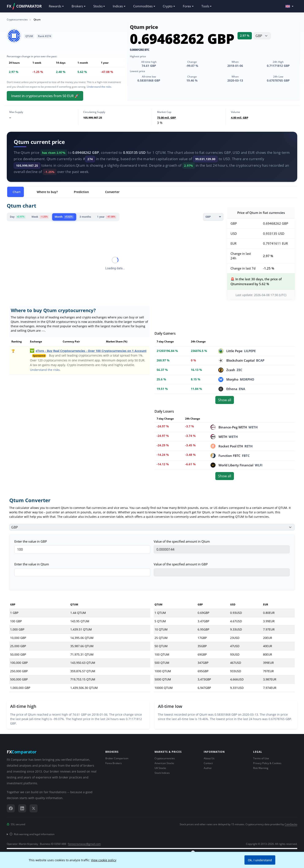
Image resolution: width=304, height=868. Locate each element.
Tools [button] (205, 6)
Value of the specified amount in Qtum (182, 541)
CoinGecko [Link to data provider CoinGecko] (291, 824)
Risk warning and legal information (32, 834)
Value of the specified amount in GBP (181, 564)
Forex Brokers (114, 763)
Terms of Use (261, 758)
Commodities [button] (143, 6)
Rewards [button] (55, 6)
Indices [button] (118, 6)
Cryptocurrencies (165, 758)
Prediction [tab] (81, 192)
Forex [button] (187, 6)
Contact (208, 763)
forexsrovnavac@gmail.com (84, 844)
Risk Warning (261, 768)
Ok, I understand (260, 860)
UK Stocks (160, 768)
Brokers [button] (77, 6)
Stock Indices (162, 773)
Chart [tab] (17, 192)
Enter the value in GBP (31, 541)
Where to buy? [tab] (47, 192)
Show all (225, 400)
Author (208, 768)
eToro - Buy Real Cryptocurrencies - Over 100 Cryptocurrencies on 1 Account (91, 351)
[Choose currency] (262, 36)
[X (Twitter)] (34, 808)
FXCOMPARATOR (24, 6)
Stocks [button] (98, 6)
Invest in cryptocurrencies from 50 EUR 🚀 (45, 96)
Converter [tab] (112, 192)
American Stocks (164, 763)
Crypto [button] (168, 6)
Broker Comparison (117, 758)
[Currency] (213, 217)
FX (22, 752)
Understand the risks (99, 87)
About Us (209, 758)
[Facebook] (11, 808)
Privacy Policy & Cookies (267, 763)
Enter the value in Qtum (32, 564)
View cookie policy (104, 860)
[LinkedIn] (22, 808)
